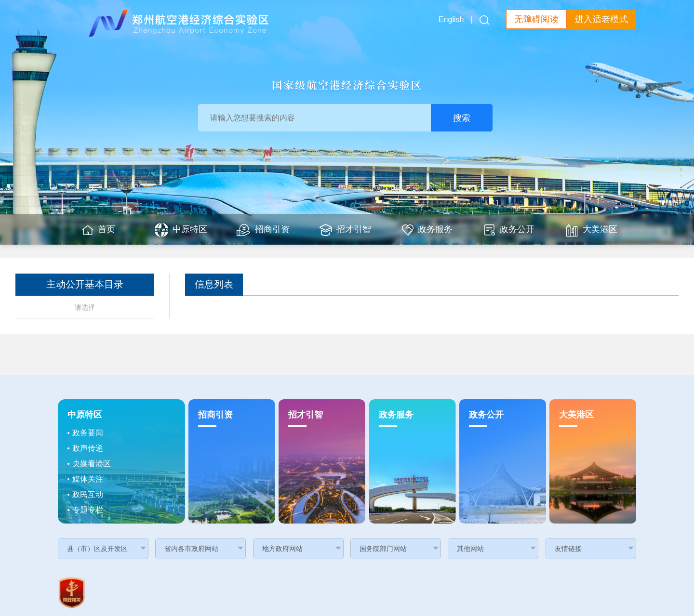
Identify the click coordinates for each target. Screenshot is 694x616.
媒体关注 (88, 479)
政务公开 (486, 415)
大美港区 (576, 415)
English (451, 20)
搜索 (462, 118)
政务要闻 (88, 433)
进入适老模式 (601, 19)
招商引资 (215, 415)
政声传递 (88, 448)
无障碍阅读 (536, 19)
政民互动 (88, 494)
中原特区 (85, 415)
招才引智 (306, 415)
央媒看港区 (92, 464)
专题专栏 (88, 510)
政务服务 (396, 415)
